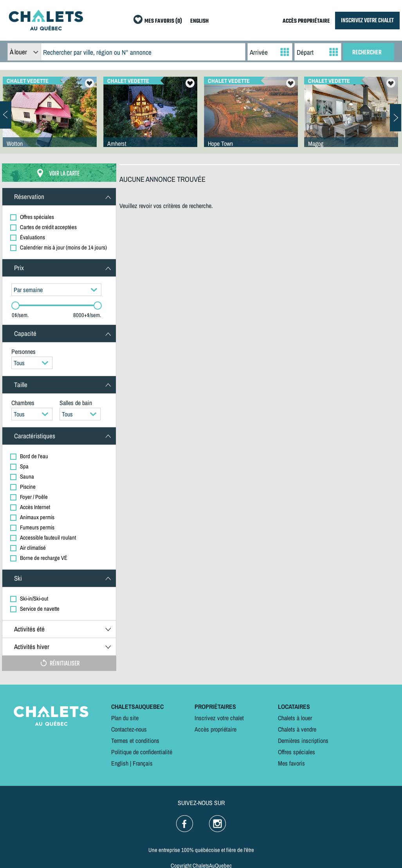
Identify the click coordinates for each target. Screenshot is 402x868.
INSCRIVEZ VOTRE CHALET (367, 21)
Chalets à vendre (297, 729)
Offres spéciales (297, 752)
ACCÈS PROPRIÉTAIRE (306, 21)
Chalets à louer (295, 718)
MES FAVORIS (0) (163, 21)
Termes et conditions (135, 741)
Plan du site (125, 718)
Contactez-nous (129, 729)
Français (143, 763)
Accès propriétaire (215, 729)
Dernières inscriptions (303, 741)
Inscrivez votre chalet (219, 718)
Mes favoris (291, 763)
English (120, 763)
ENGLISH (199, 21)
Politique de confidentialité (142, 752)
